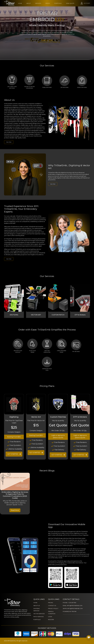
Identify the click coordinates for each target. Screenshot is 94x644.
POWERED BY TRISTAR (70, 611)
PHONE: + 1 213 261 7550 (69, 603)
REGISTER (51, 620)
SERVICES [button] (38, 3)
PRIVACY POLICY (53, 608)
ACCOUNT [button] (87, 3)
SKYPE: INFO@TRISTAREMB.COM (73, 608)
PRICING (51, 603)
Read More (15, 510)
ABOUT (29, 3)
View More (9, 142)
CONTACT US (52, 606)
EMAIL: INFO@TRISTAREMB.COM (73, 606)
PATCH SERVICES (39, 617)
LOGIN (50, 617)
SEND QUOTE (70, 3)
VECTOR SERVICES (39, 614)
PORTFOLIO (58, 3)
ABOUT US (37, 606)
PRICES (48, 3)
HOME (20, 3)
